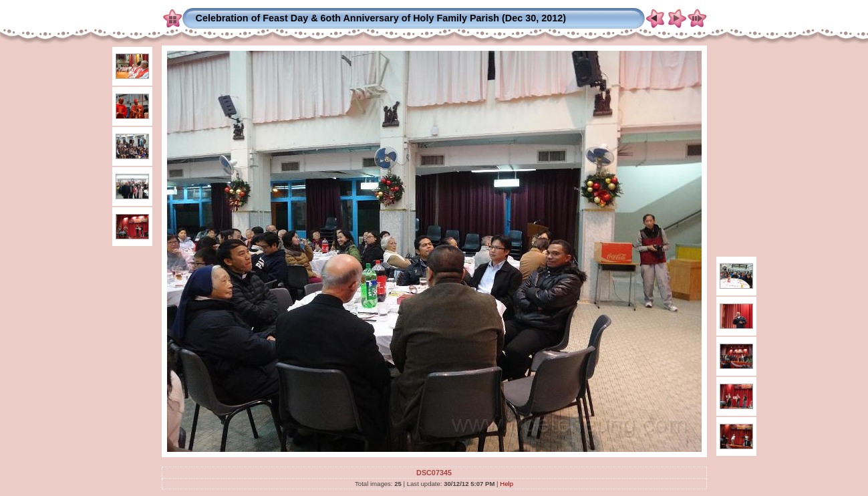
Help (507, 484)
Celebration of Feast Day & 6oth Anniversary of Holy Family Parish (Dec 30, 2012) (381, 18)
